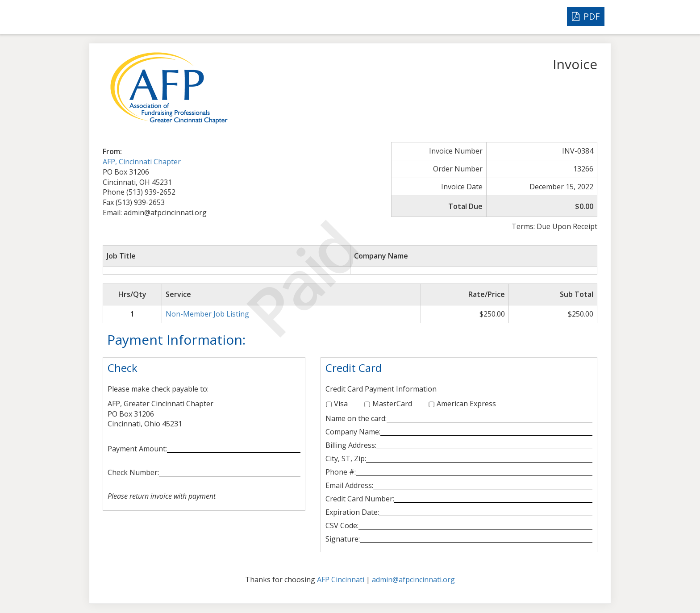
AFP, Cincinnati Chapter (142, 162)
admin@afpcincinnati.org (413, 580)
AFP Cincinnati (341, 580)
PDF (586, 16)
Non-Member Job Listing (207, 314)
